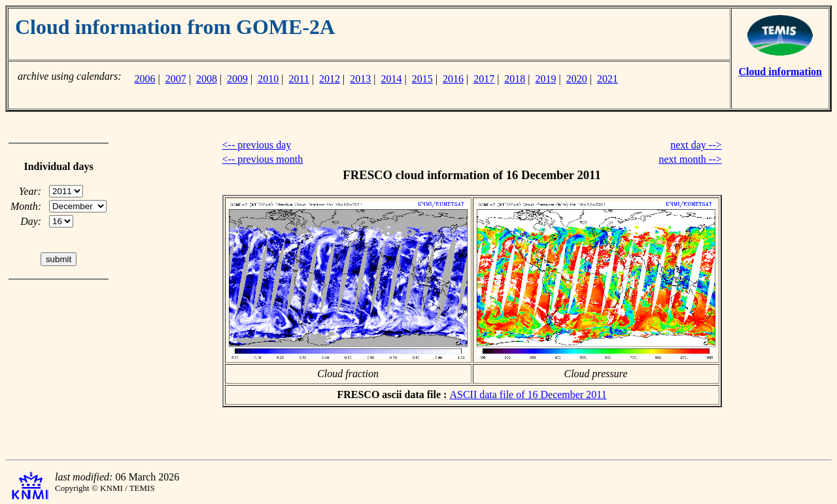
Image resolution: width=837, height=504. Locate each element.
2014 (392, 79)
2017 (484, 79)
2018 (515, 79)
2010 (268, 79)
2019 (546, 79)
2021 (607, 79)
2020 (577, 79)
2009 (237, 79)
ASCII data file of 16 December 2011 (528, 395)
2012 (330, 79)
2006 (145, 79)
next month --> (690, 159)
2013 (360, 79)
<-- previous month (263, 159)
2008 (207, 79)
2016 (453, 79)
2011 (299, 79)
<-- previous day (257, 145)
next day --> (696, 145)
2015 (422, 79)
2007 (176, 79)
